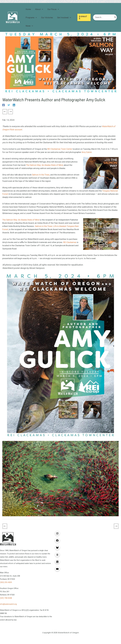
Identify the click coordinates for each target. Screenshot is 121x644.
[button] (42, 9)
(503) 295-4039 (6, 582)
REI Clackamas (70, 242)
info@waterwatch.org (8, 604)
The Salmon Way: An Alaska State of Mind (44, 165)
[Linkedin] (14, 105)
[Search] (115, 17)
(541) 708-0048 (6, 598)
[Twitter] (9, 105)
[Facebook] (4, 105)
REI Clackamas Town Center (60, 149)
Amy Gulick (87, 152)
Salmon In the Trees (41, 175)
